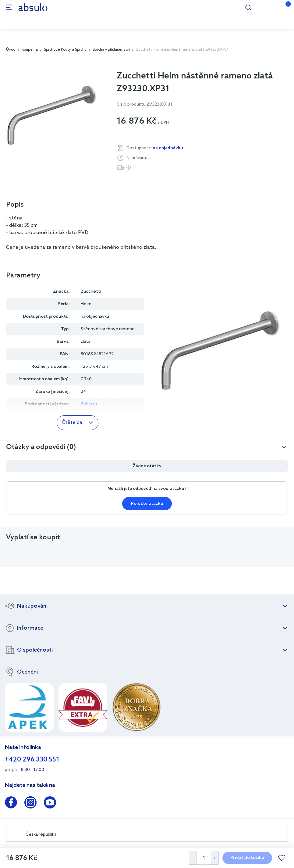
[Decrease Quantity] (193, 858)
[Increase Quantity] (215, 858)
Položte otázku (147, 504)
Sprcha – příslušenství (111, 50)
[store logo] (33, 7)
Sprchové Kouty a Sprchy (65, 50)
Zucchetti (91, 292)
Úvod (11, 50)
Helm (86, 304)
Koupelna (30, 50)
